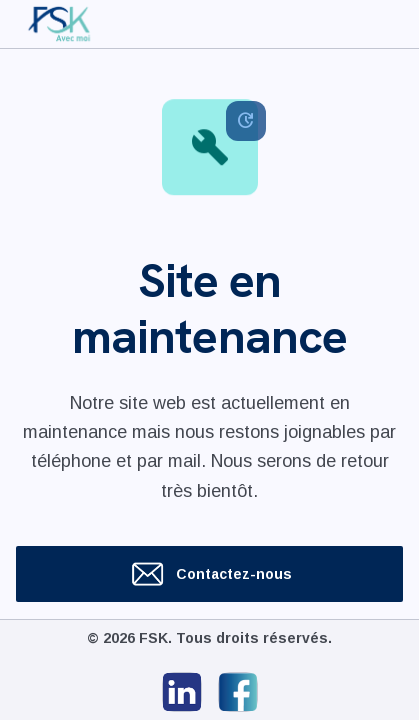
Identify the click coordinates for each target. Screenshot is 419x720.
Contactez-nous (210, 574)
